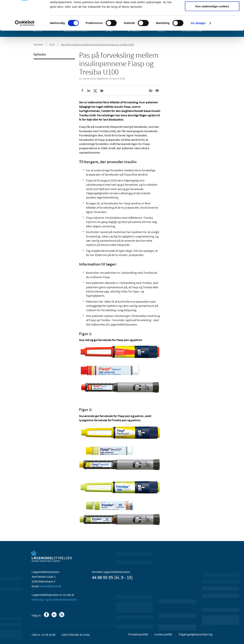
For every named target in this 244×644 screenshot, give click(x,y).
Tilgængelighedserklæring (195, 634)
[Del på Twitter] (95, 91)
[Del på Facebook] (82, 91)
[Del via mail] (102, 91)
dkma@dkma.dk (51, 586)
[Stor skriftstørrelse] (151, 91)
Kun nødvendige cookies (212, 32)
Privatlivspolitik (138, 634)
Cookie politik (163, 634)
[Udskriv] (157, 91)
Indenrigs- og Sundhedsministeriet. (54, 599)
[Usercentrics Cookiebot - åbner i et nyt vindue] (25, 49)
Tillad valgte (212, 21)
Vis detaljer (198, 49)
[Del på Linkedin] (89, 91)
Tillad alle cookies (212, 9)
